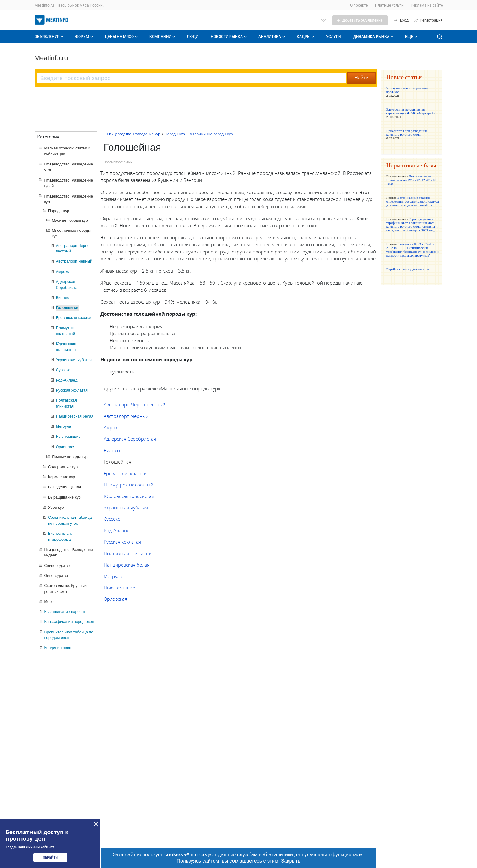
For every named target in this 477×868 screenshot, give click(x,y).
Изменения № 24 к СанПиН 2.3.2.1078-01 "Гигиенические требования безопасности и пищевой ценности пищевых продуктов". (412, 250)
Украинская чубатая (126, 507)
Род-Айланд (117, 530)
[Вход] (401, 20)
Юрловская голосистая (129, 496)
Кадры (306, 37)
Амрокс (112, 427)
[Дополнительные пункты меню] (411, 37)
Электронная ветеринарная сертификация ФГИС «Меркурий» (411, 111)
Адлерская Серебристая (130, 439)
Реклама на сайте (427, 5)
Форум (85, 37)
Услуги (333, 37)
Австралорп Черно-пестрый (135, 404)
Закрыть (291, 861)
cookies (177, 855)
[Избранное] (323, 20)
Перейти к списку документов (408, 269)
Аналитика (272, 37)
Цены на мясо (122, 37)
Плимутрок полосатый (128, 485)
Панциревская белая (127, 565)
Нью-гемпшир (119, 588)
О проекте (359, 5)
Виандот (113, 450)
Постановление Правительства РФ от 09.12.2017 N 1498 (411, 180)
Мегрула (113, 576)
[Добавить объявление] (360, 20)
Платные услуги (389, 5)
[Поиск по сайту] (440, 37)
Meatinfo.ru (51, 58)
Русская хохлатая (122, 542)
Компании (163, 37)
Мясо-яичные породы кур (211, 134)
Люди (192, 37)
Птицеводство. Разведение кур (133, 134)
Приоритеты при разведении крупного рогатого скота (407, 133)
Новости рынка (229, 37)
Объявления (49, 37)
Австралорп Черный (126, 416)
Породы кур (175, 134)
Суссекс (112, 519)
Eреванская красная (126, 473)
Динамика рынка (374, 37)
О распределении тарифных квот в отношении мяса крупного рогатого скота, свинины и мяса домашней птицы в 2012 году (412, 225)
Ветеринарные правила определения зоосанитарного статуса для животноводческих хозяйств (413, 201)
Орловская (115, 599)
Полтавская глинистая (128, 553)
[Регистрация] (428, 20)
